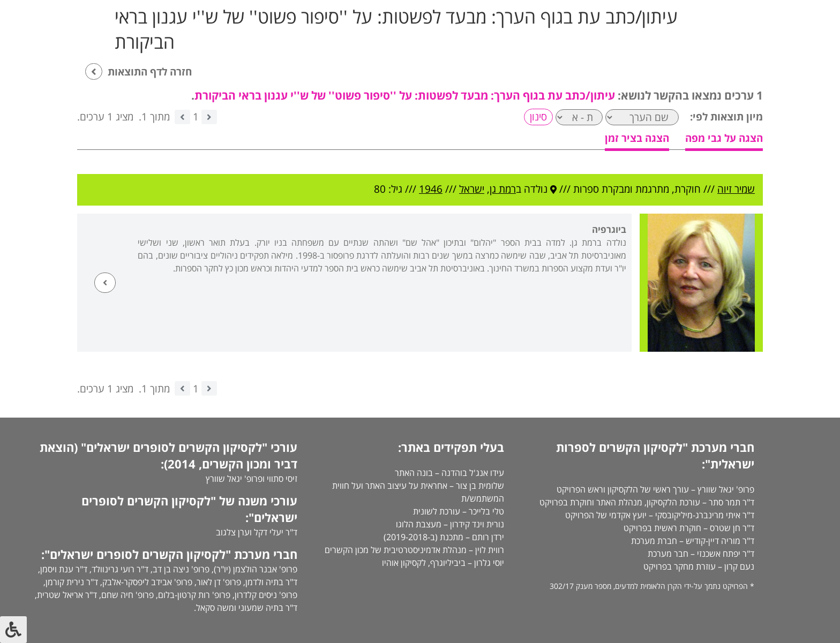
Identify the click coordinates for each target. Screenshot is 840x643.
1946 (431, 189)
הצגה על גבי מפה (724, 138)
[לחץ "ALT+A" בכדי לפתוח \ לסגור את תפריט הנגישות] (13, 630)
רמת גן (503, 189)
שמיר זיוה (736, 189)
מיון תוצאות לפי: (726, 117)
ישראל (472, 189)
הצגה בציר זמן (637, 138)
